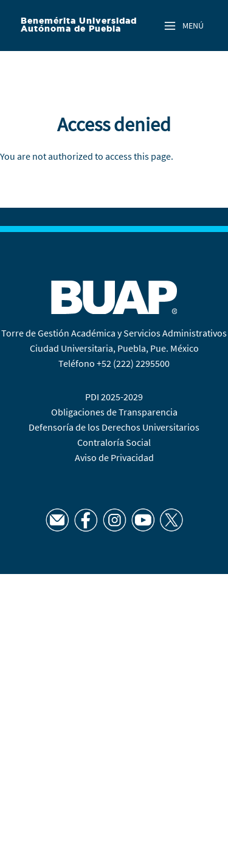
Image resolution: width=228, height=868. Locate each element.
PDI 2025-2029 (114, 397)
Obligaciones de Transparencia (114, 412)
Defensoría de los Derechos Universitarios (114, 427)
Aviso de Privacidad (114, 457)
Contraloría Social (114, 442)
